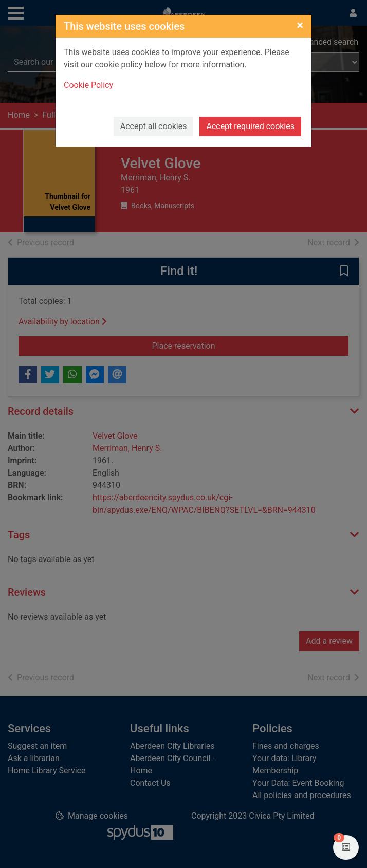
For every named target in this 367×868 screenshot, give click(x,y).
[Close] (300, 25)
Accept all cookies (154, 126)
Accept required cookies (250, 126)
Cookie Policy (88, 85)
